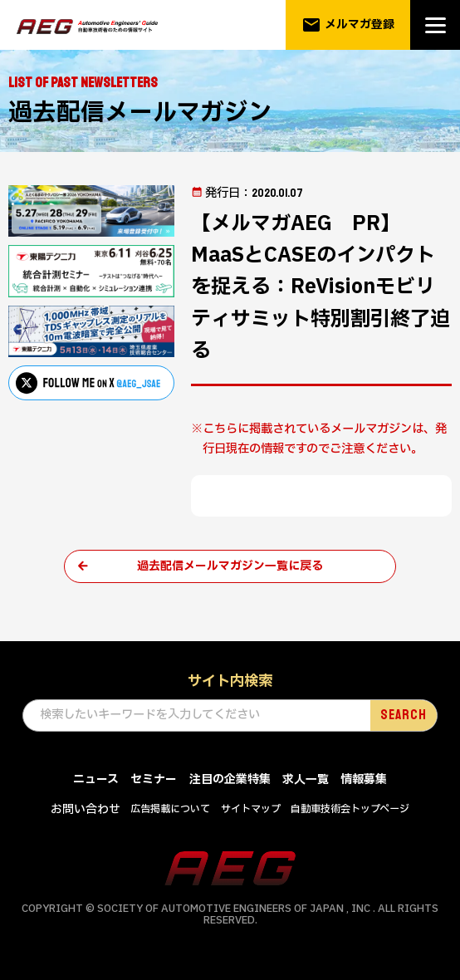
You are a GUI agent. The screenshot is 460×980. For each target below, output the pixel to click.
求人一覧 (306, 780)
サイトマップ (251, 810)
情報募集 (364, 780)
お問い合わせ (86, 810)
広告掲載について (170, 810)
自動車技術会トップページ (350, 810)
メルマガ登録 (348, 25)
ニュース (96, 780)
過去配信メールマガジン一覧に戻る (230, 566)
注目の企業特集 (230, 780)
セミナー (154, 780)
